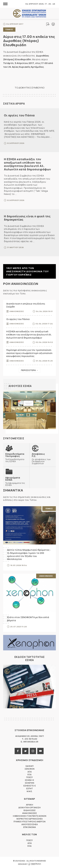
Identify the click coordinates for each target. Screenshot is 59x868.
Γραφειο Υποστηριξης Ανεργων (29, 822)
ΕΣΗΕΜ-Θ (29, 780)
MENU (5, 4)
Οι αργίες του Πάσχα (19, 115)
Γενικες (9, 29)
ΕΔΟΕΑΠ (30, 766)
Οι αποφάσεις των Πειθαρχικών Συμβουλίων (43, 459)
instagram (33, 751)
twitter (25, 751)
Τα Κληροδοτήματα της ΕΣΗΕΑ (16, 458)
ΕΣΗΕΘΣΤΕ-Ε (30, 786)
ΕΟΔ (29, 774)
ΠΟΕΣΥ (29, 777)
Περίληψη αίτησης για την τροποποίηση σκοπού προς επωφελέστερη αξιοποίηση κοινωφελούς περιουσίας (29, 353)
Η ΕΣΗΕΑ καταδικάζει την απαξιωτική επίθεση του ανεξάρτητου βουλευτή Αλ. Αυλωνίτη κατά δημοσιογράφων (27, 164)
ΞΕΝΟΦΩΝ (29, 769)
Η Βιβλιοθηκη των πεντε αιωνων (30, 816)
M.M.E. (30, 791)
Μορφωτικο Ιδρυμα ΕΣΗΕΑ (30, 819)
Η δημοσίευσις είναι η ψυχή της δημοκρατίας (27, 218)
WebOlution (34, 864)
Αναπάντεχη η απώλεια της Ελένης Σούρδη (26, 305)
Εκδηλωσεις (30, 810)
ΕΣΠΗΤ (30, 789)
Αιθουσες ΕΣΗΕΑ (20, 386)
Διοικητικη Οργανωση (29, 808)
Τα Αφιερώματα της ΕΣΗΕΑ (16, 481)
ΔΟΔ (30, 772)
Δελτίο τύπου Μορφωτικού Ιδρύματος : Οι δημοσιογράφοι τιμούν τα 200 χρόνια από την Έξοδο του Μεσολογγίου (29, 554)
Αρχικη (29, 805)
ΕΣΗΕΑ (30, 13)
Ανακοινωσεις (17, 311)
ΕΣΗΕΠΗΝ (30, 783)
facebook (18, 751)
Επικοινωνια (30, 827)
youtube (40, 751)
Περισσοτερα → (30, 370)
